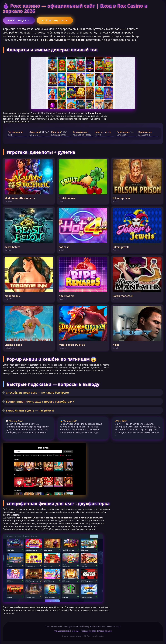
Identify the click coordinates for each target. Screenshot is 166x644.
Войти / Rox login (55, 20)
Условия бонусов (104, 631)
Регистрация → (19, 20)
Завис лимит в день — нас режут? (30, 410)
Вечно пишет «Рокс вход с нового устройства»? (40, 401)
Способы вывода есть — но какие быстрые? (37, 392)
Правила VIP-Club (88, 631)
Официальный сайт (63, 631)
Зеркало (76, 631)
